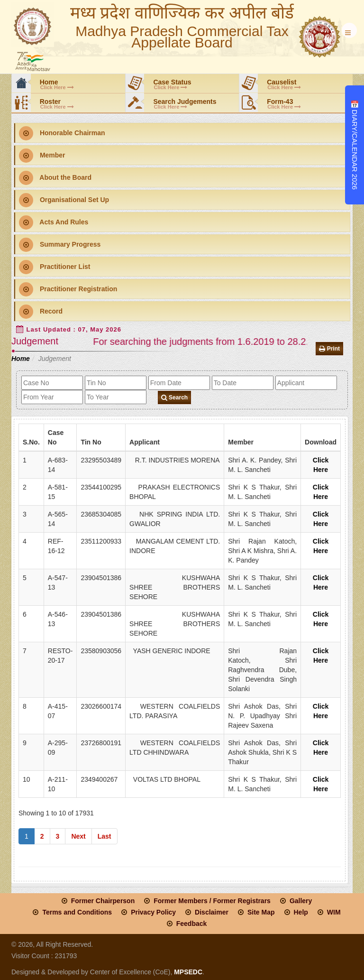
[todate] (243, 383)
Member (42, 156)
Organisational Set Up (64, 200)
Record (41, 312)
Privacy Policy (153, 912)
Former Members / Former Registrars (212, 901)
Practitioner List (55, 267)
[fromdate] (179, 383)
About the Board (55, 178)
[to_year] (116, 397)
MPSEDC (187, 972)
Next (78, 836)
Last (105, 836)
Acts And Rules (54, 222)
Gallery (301, 901)
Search (174, 398)
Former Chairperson (103, 901)
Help (301, 912)
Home (21, 359)
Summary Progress (60, 245)
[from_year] (52, 397)
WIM (334, 912)
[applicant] (306, 383)
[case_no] (52, 383)
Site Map (261, 912)
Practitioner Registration (68, 289)
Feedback (192, 924)
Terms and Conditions (77, 912)
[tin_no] (116, 383)
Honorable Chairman (62, 133)
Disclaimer (212, 912)
